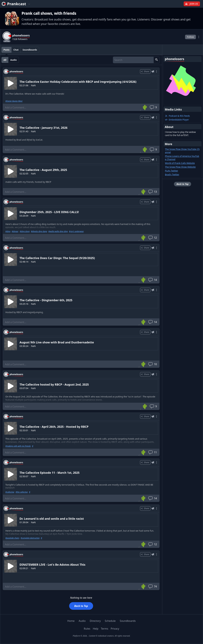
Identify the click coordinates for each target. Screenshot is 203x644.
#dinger (15, 231)
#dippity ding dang (39, 231)
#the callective (22, 492)
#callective (10, 492)
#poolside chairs (12, 538)
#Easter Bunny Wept (14, 101)
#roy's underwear (76, 231)
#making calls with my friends (18, 446)
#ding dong (25, 231)
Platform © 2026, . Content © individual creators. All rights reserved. (101, 636)
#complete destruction (30, 538)
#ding (8, 231)
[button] (157, 60)
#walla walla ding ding (58, 231)
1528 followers (20, 39)
